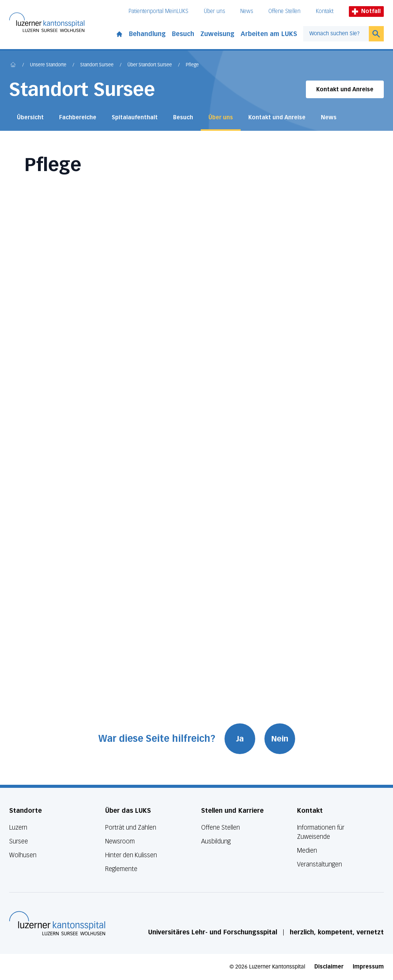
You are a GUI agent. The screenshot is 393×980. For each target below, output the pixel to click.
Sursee (19, 841)
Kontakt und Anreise (345, 90)
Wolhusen (23, 855)
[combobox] (336, 34)
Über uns (214, 11)
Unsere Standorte (48, 65)
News (247, 11)
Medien (307, 851)
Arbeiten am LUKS (269, 34)
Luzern (18, 828)
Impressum (368, 967)
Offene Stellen (284, 11)
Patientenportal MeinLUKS (159, 11)
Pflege (192, 65)
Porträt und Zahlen (131, 828)
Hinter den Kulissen (131, 855)
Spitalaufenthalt (135, 118)
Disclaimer (329, 967)
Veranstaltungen (320, 864)
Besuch (183, 34)
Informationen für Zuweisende (321, 832)
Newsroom (120, 841)
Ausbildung (216, 841)
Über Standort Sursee (150, 65)
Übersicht (30, 118)
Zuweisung (217, 34)
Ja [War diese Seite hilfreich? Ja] (240, 739)
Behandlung (147, 34)
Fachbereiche (78, 118)
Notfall (366, 11)
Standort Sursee (97, 65)
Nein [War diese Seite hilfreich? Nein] (280, 739)
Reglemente (121, 869)
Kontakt (325, 11)
